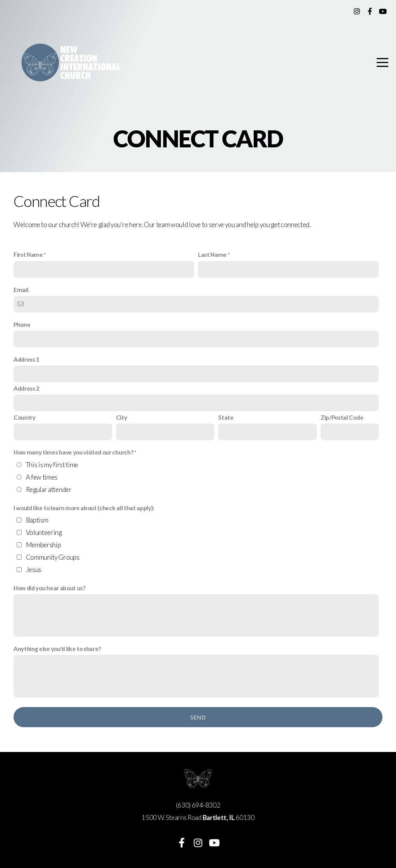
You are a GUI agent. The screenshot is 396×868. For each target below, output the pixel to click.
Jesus (34, 570)
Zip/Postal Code (342, 417)
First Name (28, 255)
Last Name (212, 255)
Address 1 (26, 359)
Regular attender (49, 490)
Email (21, 290)
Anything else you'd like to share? (57, 649)
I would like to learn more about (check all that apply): (84, 508)
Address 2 (26, 388)
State (226, 417)
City (122, 417)
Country (25, 417)
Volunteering (44, 532)
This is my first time (52, 465)
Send (198, 717)
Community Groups (53, 557)
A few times (42, 477)
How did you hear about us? (49, 588)
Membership (44, 545)
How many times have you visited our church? (73, 452)
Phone (22, 325)
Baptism (37, 520)
